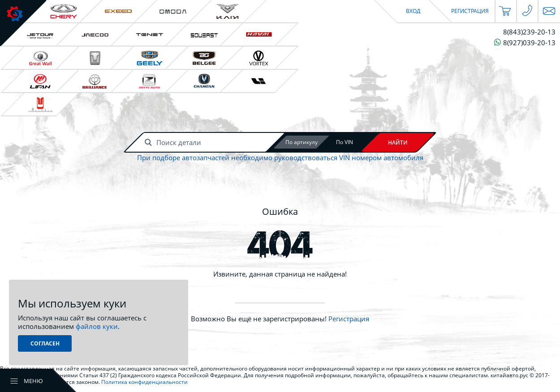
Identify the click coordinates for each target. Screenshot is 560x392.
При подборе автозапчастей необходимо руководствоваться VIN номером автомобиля (280, 158)
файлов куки (97, 326)
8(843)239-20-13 (529, 32)
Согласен (45, 343)
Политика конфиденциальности (144, 382)
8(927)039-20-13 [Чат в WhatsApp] (525, 42)
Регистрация (349, 319)
